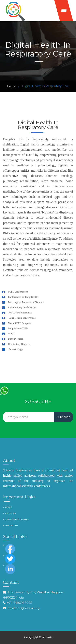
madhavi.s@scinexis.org (24, 608)
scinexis (47, 637)
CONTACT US (12, 526)
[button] (64, 11)
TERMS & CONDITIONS (17, 519)
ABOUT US (10, 513)
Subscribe (63, 417)
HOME (8, 507)
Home (11, 86)
